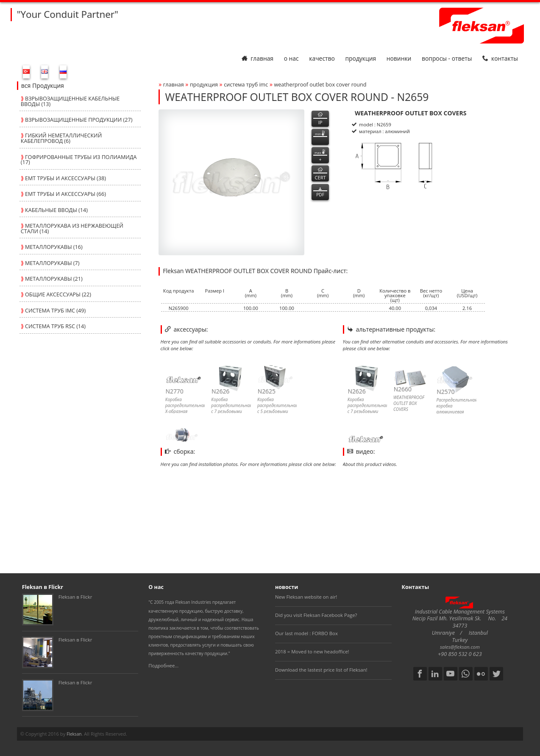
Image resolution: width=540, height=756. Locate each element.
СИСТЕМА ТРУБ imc (246, 85)
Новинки (399, 58)
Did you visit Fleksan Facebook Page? (316, 615)
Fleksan (74, 734)
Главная (257, 58)
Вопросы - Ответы (447, 58)
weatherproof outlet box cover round (320, 85)
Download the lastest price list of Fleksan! (321, 670)
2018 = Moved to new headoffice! (312, 651)
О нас (291, 58)
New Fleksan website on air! (306, 597)
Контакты (500, 58)
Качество (322, 58)
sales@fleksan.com (460, 647)
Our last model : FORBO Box (306, 633)
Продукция (360, 58)
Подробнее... (163, 665)
